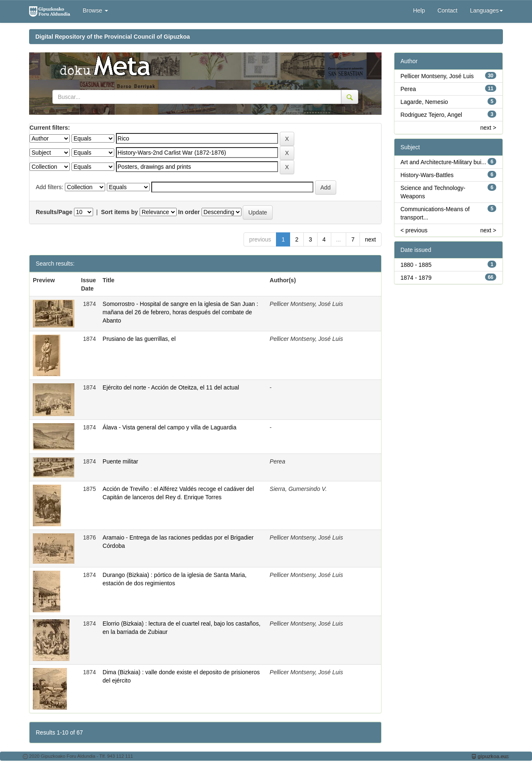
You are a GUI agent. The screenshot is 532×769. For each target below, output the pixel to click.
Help (419, 10)
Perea (408, 89)
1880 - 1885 (416, 265)
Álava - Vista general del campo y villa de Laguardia (170, 427)
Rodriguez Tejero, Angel (431, 115)
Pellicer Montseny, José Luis (437, 76)
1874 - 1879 (416, 278)
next (370, 239)
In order (189, 212)
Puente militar (121, 461)
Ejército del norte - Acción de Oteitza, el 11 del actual (171, 387)
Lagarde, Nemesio (424, 102)
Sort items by (119, 212)
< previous (414, 230)
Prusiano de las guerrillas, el (139, 339)
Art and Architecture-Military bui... (443, 162)
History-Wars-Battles (427, 175)
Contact (447, 10)
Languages (486, 10)
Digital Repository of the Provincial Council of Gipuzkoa (113, 37)
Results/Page (54, 212)
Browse (95, 10)
